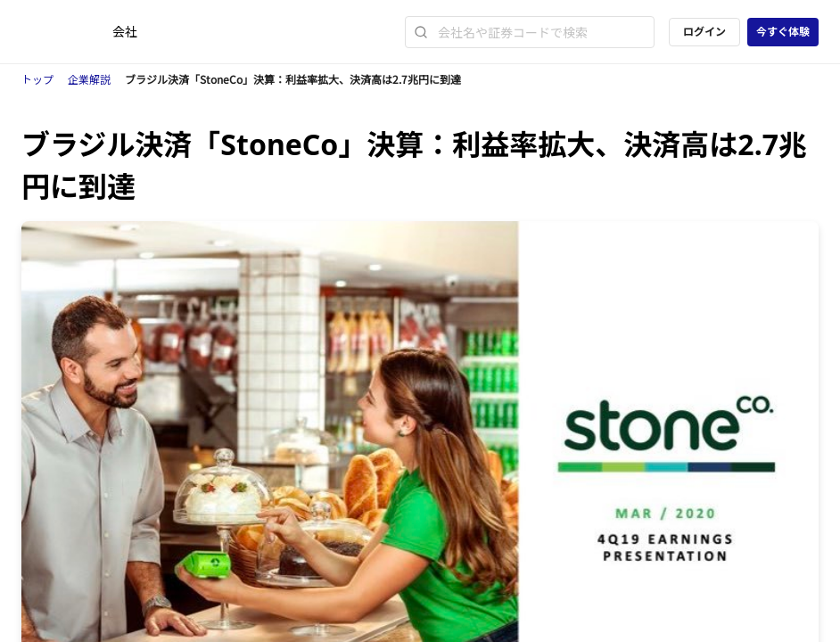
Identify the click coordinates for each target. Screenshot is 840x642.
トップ (37, 80)
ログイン (704, 32)
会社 (125, 32)
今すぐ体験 (783, 32)
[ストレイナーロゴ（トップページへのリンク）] (67, 32)
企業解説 (89, 80)
